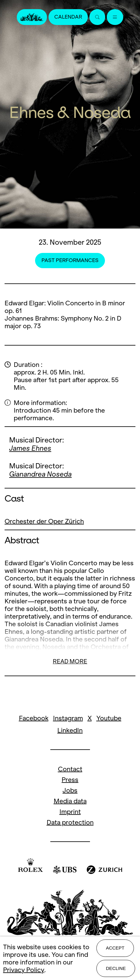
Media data (70, 801)
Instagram (68, 718)
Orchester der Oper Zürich (44, 521)
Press (70, 780)
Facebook (34, 718)
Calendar (68, 17)
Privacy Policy (24, 970)
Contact (70, 769)
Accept (115, 948)
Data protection (70, 822)
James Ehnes (30, 448)
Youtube (109, 718)
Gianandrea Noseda (40, 474)
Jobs (70, 790)
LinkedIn (70, 730)
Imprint (70, 812)
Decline (116, 968)
